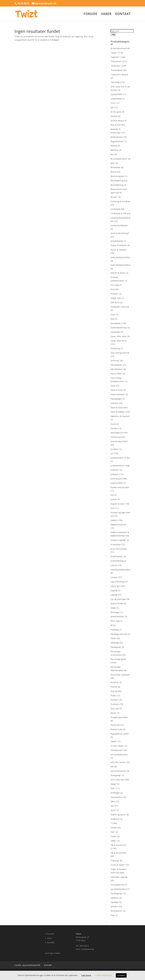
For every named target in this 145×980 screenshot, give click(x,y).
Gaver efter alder (119, 336)
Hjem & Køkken (118, 412)
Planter (114, 687)
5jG (112, 107)
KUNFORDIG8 (117, 561)
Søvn (113, 801)
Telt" (113, 832)
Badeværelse (117, 137)
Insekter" (115, 449)
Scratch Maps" (117, 746)
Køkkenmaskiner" (119, 525)
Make (113, 608)
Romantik (115, 725)
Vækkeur (115, 898)
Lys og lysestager (119, 599)
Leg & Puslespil (118, 582)
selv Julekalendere (119, 755)
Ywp (113, 915)
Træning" (115, 861)
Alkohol (114, 116)
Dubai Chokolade (119, 245)
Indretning (116, 437)
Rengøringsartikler (119, 717)
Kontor (114, 499)
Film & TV (115, 302)
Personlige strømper (120, 675)
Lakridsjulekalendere (121, 570)
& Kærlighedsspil (119, 48)
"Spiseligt (115, 82)
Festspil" (115, 294)
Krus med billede (119, 549)
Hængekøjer (116, 399)
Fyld (113, 319)
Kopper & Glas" (118, 504)
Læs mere (86, 975)
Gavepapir (115, 332)
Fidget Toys (116, 298)
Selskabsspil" (117, 750)
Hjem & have (117, 408)
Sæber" (114, 741)
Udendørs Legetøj (119, 877)
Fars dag (115, 285)
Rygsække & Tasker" (120, 734)
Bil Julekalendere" (119, 159)
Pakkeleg (115, 630)
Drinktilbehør (117, 241)
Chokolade (116, 209)
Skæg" (113, 784)
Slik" (113, 788)
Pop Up (114, 691)
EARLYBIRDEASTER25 (120, 257)
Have (113, 386)
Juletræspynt (117, 479)
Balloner (115, 150)
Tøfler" (114, 841)
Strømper (115, 819)
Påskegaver (116, 647)
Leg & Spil (115, 586)
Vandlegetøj (116, 893)
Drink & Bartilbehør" (120, 233)
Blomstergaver (117, 176)
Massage (115, 612)
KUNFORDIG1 (117, 556)
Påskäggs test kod (119, 634)
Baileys (114, 146)
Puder (113, 695)
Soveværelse (116, 797)
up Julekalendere (119, 889)
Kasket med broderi (120, 487)
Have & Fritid (117, 390)
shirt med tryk (117, 780)
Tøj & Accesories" (119, 853)
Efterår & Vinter (118, 273)
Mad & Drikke (117, 603)
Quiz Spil (115, 709)
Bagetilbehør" (117, 141)
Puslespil (115, 704)
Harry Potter (116, 374)
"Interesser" (116, 61)
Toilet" (114, 836)
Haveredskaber (118, 394)
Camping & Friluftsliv (121, 201)
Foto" (113, 315)
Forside (90, 14)
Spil (112, 806)
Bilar (113, 163)
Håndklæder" (117, 369)
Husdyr (114, 428)
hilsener (114, 403)
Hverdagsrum (117, 433)
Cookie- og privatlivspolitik (27, 965)
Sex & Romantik (118, 771)
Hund (113, 424)
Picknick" (115, 682)
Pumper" (115, 700)
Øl (112, 625)
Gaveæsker (116, 323)
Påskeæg (115, 643)
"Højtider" (115, 57)
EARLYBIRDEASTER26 (120, 265)
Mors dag (115, 621)
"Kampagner (117, 70)
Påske (113, 638)
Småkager (115, 793)
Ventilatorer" (117, 911)
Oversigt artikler (53, 953)
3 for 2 (114, 103)
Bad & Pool (116, 125)
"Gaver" (114, 53)
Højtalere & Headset (120, 416)
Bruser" (114, 197)
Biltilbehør (116, 167)
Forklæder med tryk (120, 307)
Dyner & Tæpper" (119, 250)
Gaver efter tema (119, 341)
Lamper (114, 577)
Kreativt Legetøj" (118, 540)
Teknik (114, 828)
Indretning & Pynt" (119, 441)
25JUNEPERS (116, 94)
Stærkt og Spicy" (118, 815)
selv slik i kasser (118, 762)
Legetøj (114, 590)
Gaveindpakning (118, 328)
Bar (112, 154)
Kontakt (123, 14)
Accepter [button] (121, 975)
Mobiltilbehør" (117, 616)
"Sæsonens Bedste (119, 75)
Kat (112, 495)
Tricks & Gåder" (118, 865)
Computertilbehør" (120, 225)
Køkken (114, 520)
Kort (113, 508)
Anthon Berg (117, 121)
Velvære (114, 906)
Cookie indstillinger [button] (103, 975)
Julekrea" (115, 470)
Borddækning (117, 181)
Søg (113, 34)
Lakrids (114, 565)
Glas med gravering (120, 353)
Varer (106, 14)
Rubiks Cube (117, 729)
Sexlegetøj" (116, 775)
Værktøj (114, 902)
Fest (113, 289)
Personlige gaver (118, 659)
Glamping (115, 348)
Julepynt (114, 474)
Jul (112, 453)
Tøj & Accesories (118, 845)
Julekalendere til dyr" (121, 458)
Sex (112, 767)
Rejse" (114, 713)
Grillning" (115, 361)
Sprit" (113, 810)
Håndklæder (116, 365)
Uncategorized (117, 885)
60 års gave (116, 112)
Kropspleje (116, 544)
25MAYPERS (116, 99)
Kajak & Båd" (117, 483)
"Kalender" (116, 66)
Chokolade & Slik (118, 213)
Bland (113, 172)
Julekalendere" (118, 466)
